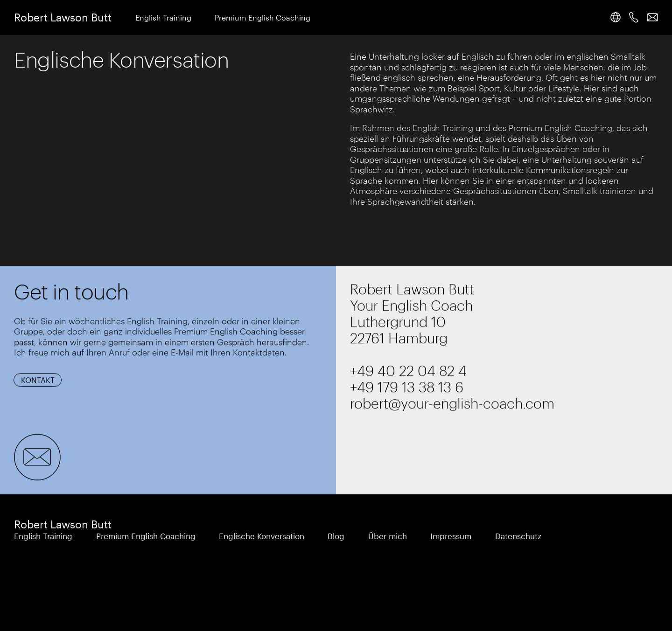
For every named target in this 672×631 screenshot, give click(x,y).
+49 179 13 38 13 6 (407, 387)
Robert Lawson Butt (63, 17)
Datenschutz (518, 536)
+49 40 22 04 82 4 (408, 371)
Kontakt (38, 380)
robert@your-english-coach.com (452, 403)
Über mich (388, 536)
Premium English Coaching (262, 17)
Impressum (451, 536)
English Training (163, 17)
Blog (336, 536)
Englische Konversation (262, 536)
